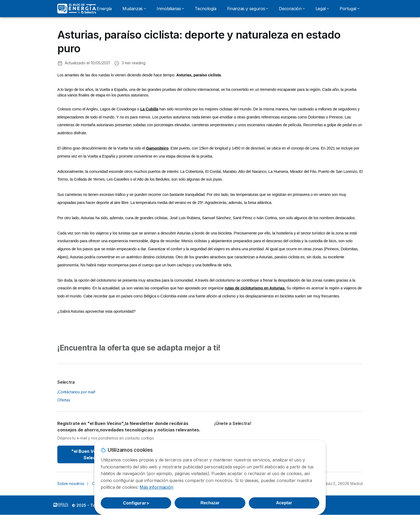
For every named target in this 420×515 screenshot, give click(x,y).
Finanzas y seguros (248, 9)
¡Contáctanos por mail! (76, 392)
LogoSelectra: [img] (61, 505)
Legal (322, 9)
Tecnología (205, 9)
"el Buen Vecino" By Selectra (93, 454)
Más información (156, 487)
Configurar (136, 503)
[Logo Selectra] (77, 9)
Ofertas (64, 400)
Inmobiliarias (170, 9)
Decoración (292, 9)
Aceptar (284, 503)
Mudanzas (134, 9)
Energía (104, 9)
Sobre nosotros (71, 484)
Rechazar (210, 503)
